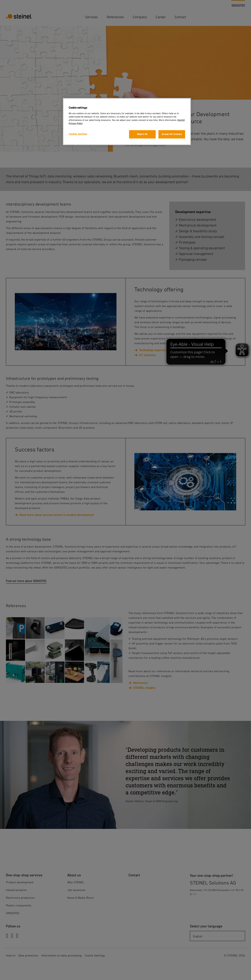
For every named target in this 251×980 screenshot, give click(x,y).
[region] (127, 122)
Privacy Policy (76, 124)
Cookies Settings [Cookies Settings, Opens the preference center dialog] (78, 134)
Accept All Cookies (172, 134)
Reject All (142, 134)
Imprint (181, 120)
